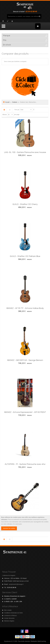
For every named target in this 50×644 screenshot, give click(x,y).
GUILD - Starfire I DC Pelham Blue (25, 256)
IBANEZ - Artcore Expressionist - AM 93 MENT (25, 412)
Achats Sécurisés (9, 618)
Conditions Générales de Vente (13, 613)
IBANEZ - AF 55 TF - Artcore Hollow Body (25, 308)
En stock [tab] (7, 45)
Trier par (17, 110)
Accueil (7, 102)
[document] (25, 523)
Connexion (12, 21)
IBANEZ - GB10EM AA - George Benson (25, 360)
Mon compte (3, 21)
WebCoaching (42, 641)
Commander (8, 21)
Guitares (15, 102)
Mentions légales (9, 621)
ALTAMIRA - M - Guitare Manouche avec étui (25, 464)
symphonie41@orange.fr (16, 584)
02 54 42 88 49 (31, 12)
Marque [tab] (7, 36)
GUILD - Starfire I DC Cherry (25, 204)
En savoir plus (17, 524)
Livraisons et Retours (10, 616)
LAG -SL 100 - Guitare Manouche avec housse (25, 152)
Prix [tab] (5, 40)
